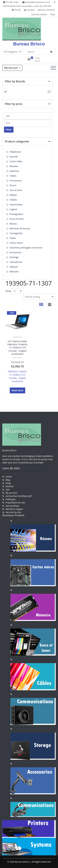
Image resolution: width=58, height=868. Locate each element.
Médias (13, 195)
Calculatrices (16, 262)
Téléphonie (15, 152)
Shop (53, 14)
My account (11, 493)
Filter (9, 130)
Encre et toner (17, 219)
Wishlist (9, 486)
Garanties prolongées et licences (26, 248)
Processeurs (16, 181)
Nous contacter (46, 10)
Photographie (16, 214)
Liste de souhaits (39, 14)
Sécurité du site (13, 512)
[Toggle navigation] (53, 68)
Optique (14, 267)
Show (8, 291)
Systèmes (17, 337)
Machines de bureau (20, 228)
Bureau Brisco (29, 44)
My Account (11, 68)
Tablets (13, 200)
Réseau (13, 224)
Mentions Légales (14, 509)
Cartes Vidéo (16, 161)
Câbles (13, 176)
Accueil (16, 10)
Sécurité (14, 157)
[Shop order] (39, 297)
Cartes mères (16, 243)
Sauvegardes (16, 233)
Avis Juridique (12, 506)
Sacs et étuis (16, 190)
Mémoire (14, 272)
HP (5, 92)
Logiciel (13, 209)
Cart (8, 490)
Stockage (14, 257)
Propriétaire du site (15, 503)
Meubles (14, 166)
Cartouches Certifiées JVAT (19, 496)
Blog (8, 480)
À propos (29, 10)
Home (9, 477)
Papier (13, 238)
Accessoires (15, 252)
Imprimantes (16, 204)
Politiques (11, 499)
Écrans (13, 185)
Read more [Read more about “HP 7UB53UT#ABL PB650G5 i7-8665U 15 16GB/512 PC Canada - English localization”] (17, 390)
